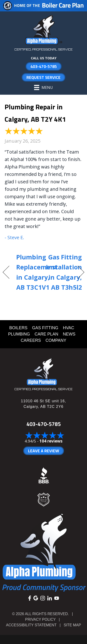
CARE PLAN (46, 334)
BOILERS (18, 328)
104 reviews (51, 441)
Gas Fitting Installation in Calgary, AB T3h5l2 (64, 272)
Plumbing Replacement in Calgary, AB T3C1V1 (37, 272)
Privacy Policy (40, 619)
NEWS (69, 334)
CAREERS (31, 340)
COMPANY (56, 340)
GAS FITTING (45, 328)
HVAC (69, 328)
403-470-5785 (44, 424)
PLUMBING (19, 334)
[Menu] (43, 87)
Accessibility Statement (31, 625)
